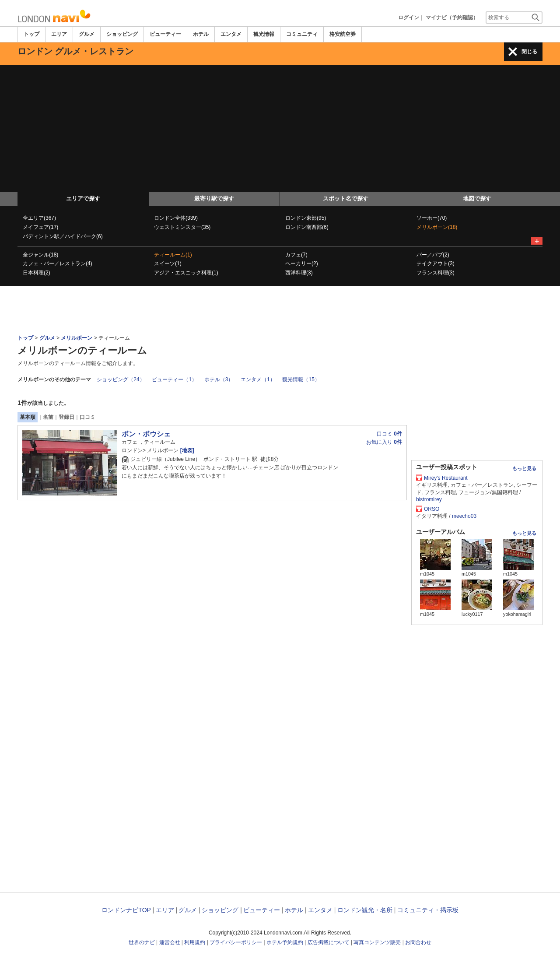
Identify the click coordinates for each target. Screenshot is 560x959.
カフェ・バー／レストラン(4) (58, 263)
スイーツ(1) (168, 263)
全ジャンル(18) (40, 255)
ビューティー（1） (174, 379)
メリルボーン (77, 338)
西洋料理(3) (299, 273)
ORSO (432, 509)
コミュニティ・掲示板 (428, 910)
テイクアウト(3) (436, 263)
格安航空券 (343, 34)
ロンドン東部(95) (306, 218)
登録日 (66, 417)
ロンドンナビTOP (126, 910)
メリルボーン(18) (437, 227)
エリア (59, 34)
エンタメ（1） (258, 379)
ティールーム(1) (173, 255)
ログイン (409, 18)
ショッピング (122, 34)
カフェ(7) (296, 255)
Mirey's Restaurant (446, 478)
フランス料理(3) (436, 273)
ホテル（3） (219, 379)
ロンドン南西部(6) (307, 227)
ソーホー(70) (432, 218)
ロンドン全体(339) (176, 218)
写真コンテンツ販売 (377, 942)
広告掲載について (329, 942)
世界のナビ (142, 942)
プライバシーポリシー (236, 942)
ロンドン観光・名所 (365, 910)
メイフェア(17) (40, 227)
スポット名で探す (346, 198)
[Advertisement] (280, 126)
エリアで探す (83, 198)
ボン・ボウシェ (146, 434)
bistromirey (429, 499)
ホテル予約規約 (285, 942)
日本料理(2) (37, 273)
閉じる (529, 52)
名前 (48, 417)
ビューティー (165, 34)
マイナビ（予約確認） (452, 18)
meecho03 (464, 516)
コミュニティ (302, 34)
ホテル (201, 34)
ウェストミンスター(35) (182, 227)
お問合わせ (418, 942)
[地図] (186, 450)
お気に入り (384, 442)
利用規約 (195, 942)
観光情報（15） (301, 379)
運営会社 (170, 942)
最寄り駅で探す (214, 198)
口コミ (87, 417)
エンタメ (231, 34)
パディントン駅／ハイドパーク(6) (63, 236)
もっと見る (524, 468)
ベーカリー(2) (302, 263)
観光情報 (264, 34)
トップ (31, 34)
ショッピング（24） (121, 379)
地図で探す (477, 198)
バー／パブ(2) (433, 255)
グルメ (87, 34)
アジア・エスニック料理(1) (186, 273)
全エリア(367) (39, 218)
